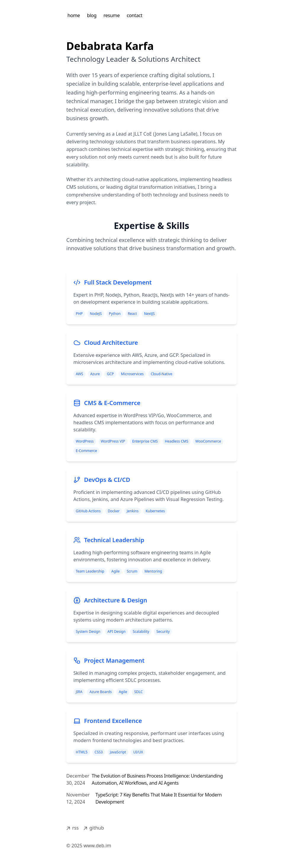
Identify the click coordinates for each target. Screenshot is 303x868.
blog (92, 15)
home (74, 15)
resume (112, 15)
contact (134, 15)
